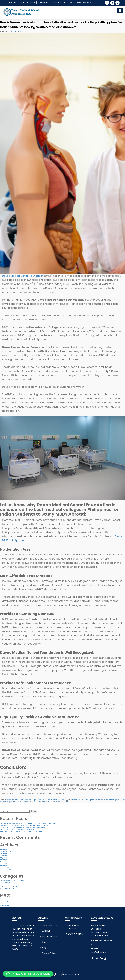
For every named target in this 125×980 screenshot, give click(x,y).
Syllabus (46, 931)
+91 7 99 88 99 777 (84, 2)
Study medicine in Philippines (45, 802)
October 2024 (5, 854)
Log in (2, 900)
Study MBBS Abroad (57, 800)
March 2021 (4, 864)
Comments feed (6, 904)
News (2, 885)
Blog (44, 942)
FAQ (44, 948)
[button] (28, 974)
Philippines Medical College (41, 800)
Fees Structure (50, 925)
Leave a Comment (62, 802)
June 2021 (3, 862)
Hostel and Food (51, 936)
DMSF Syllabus (76, 934)
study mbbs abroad (27, 802)
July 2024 (3, 858)
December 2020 (6, 868)
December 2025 (5, 852)
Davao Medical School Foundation (23, 276)
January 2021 (5, 866)
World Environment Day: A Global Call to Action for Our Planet (21, 831)
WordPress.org (5, 906)
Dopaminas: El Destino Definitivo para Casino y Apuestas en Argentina (24, 827)
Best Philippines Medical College (105, 800)
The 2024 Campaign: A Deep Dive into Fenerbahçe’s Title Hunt (21, 829)
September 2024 (6, 856)
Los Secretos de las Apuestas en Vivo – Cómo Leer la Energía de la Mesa (24, 825)
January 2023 (5, 860)
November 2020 (6, 870)
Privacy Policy (49, 953)
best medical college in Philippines (82, 800)
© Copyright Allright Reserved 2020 (62, 974)
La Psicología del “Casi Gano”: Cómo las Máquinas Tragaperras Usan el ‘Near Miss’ (28, 823)
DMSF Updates (5, 883)
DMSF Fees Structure (73, 927)
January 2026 (5, 850)
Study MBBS (15, 802)
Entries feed (4, 902)
